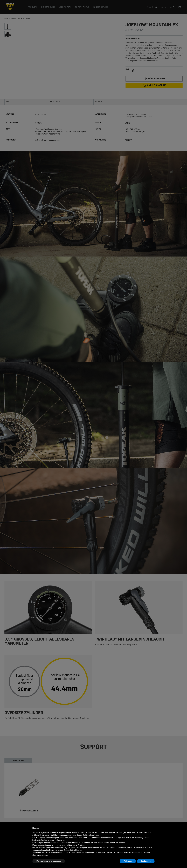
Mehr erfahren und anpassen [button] (49, 861)
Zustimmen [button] (146, 861)
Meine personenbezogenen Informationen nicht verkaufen (55, 845)
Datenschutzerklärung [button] (72, 850)
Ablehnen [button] (128, 861)
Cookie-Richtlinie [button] (83, 835)
